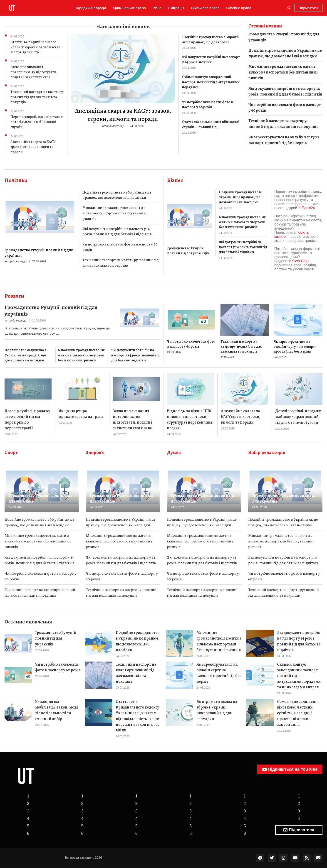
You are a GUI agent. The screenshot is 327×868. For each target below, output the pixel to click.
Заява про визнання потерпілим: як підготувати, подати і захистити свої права (133, 419)
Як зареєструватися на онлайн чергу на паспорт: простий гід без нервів (284, 140)
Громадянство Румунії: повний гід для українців (284, 37)
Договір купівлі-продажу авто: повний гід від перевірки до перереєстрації (27, 419)
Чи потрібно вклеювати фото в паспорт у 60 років (207, 104)
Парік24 (308, 208)
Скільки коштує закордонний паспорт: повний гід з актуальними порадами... (211, 82)
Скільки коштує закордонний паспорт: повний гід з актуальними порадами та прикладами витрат (299, 676)
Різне (157, 8)
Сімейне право (239, 8)
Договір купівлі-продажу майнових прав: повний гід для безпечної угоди (298, 417)
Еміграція (176, 8)
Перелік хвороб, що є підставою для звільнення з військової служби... (37, 122)
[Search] (289, 8)
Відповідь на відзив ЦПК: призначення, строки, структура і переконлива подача (190, 419)
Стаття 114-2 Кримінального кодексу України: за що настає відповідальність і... (35, 47)
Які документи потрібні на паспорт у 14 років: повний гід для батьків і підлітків (285, 91)
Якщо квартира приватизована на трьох (81, 414)
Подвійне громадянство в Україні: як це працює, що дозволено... (210, 39)
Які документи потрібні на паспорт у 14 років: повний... (211, 59)
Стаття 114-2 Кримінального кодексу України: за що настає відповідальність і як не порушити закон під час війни (138, 716)
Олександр (117, 126)
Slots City (300, 261)
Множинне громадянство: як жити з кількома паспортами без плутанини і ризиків (283, 72)
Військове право (205, 8)
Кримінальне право (129, 8)
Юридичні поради (91, 8)
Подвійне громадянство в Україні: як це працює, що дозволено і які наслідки (285, 53)
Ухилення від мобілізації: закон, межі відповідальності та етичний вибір (57, 710)
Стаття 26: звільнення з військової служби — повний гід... (210, 124)
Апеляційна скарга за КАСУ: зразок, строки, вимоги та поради (33, 147)
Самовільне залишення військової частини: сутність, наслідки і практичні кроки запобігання (298, 713)
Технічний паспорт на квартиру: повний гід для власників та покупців (37, 97)
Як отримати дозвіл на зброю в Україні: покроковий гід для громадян (217, 710)
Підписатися (308, 8)
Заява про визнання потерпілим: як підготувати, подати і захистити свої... (34, 72)
